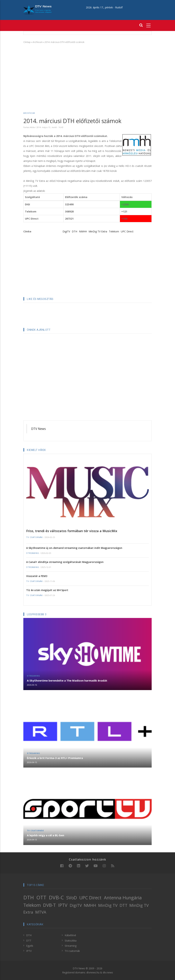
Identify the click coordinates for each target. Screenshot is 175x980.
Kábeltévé (70, 935)
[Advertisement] (87, 72)
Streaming (33, 553)
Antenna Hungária (123, 898)
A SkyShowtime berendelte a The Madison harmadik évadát (67, 680)
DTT (123, 905)
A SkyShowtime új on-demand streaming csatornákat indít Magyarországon (74, 548)
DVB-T (49, 905)
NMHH (83, 231)
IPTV (63, 905)
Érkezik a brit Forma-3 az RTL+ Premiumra (55, 758)
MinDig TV (108, 905)
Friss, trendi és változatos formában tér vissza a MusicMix (72, 531)
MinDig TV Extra (98, 231)
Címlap (27, 42)
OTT (41, 897)
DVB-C (56, 897)
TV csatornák (34, 537)
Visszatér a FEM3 (37, 576)
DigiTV (66, 231)
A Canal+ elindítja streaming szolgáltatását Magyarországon (65, 562)
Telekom (114, 231)
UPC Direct (127, 231)
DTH (74, 231)
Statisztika (71, 941)
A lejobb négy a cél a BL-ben (46, 835)
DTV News (38, 429)
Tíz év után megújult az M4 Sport (47, 590)
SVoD (72, 898)
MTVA (41, 912)
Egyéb (30, 946)
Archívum (38, 42)
